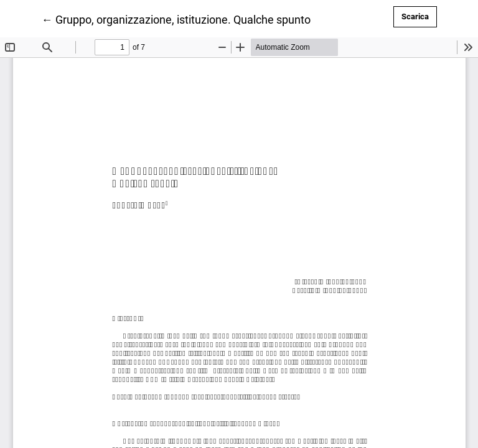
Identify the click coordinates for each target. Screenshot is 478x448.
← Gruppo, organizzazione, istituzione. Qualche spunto (176, 19)
